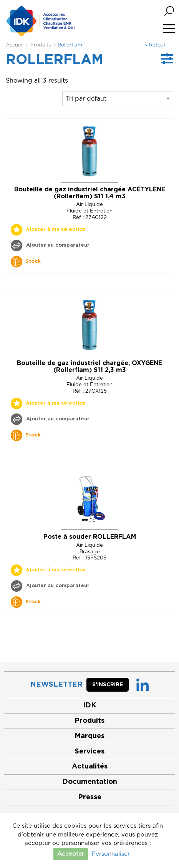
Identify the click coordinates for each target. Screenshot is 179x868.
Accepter (71, 854)
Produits (41, 45)
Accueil (15, 45)
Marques (89, 736)
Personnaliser (111, 854)
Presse (90, 797)
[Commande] (118, 99)
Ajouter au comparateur (57, 245)
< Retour (155, 45)
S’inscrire (108, 685)
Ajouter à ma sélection (56, 230)
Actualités (90, 767)
